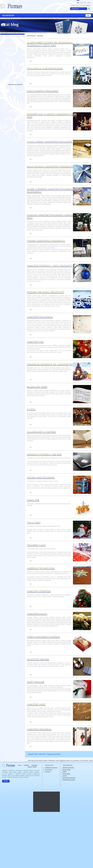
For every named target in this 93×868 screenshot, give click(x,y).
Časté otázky (66, 774)
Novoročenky (31, 36)
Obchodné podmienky (69, 778)
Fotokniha (48, 772)
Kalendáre (7, 69)
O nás (20, 765)
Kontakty (26, 765)
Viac (31, 61)
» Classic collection (12, 37)
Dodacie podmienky (68, 768)
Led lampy (7, 64)
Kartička (6, 53)
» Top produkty (9, 48)
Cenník (65, 776)
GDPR (65, 772)
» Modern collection (12, 43)
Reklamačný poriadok (69, 780)
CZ (82, 3)
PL (85, 3)
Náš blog (40, 36)
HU (89, 3)
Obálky (5, 59)
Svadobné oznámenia (51, 768)
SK (78, 3)
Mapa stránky (67, 770)
